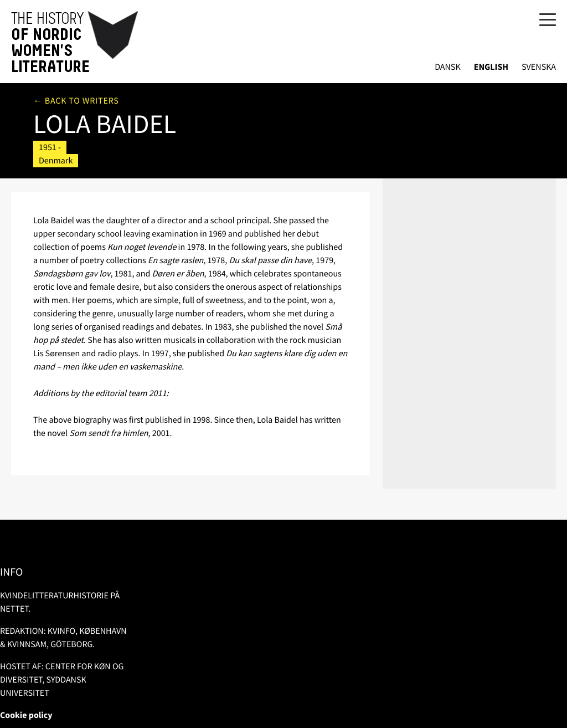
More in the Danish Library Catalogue (462, 139)
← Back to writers (76, 101)
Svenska (539, 67)
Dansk (448, 67)
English (491, 67)
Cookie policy (26, 715)
